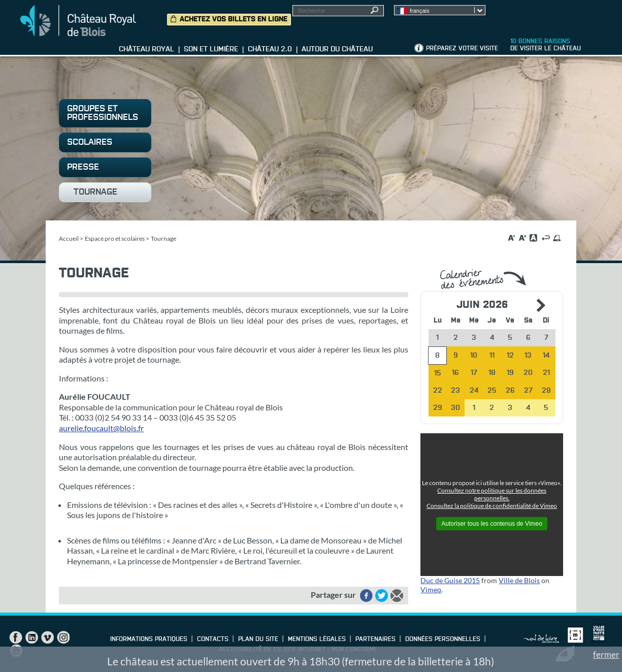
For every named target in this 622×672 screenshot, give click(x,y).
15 (438, 373)
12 (510, 356)
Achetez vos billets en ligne (234, 19)
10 (474, 356)
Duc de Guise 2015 (450, 580)
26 (510, 391)
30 (455, 408)
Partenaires (375, 639)
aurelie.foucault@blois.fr (101, 428)
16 (455, 373)
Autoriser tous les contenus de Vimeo (492, 524)
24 (474, 391)
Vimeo (431, 589)
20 (528, 373)
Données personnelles (443, 639)
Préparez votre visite (462, 49)
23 (455, 391)
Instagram (63, 637)
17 (474, 373)
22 (438, 391)
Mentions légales (317, 639)
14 (546, 356)
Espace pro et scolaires (115, 238)
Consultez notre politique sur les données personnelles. (492, 494)
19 (510, 373)
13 (528, 356)
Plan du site (258, 639)
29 (438, 408)
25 (492, 391)
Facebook (16, 637)
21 (546, 373)
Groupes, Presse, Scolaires (558, 16)
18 (492, 373)
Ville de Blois (519, 580)
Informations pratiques (149, 639)
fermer (606, 654)
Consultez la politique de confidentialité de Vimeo (492, 506)
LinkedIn (31, 637)
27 (528, 391)
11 (492, 356)
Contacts (213, 639)
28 (546, 391)
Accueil (69, 238)
